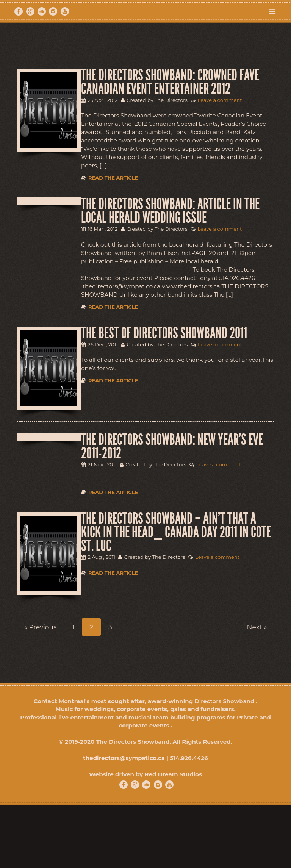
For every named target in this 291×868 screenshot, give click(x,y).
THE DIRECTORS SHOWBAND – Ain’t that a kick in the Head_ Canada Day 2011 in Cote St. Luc (176, 532)
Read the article (110, 178)
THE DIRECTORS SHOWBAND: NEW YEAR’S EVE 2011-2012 (172, 447)
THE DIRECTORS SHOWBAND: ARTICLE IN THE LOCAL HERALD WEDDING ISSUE (170, 211)
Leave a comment (220, 100)
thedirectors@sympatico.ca (124, 758)
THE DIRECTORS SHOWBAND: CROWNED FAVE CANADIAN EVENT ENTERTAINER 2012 (170, 82)
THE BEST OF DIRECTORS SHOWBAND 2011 (164, 333)
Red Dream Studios (173, 774)
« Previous (40, 627)
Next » (257, 627)
